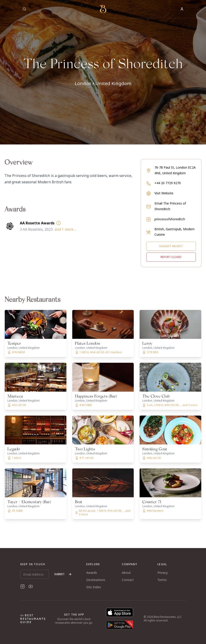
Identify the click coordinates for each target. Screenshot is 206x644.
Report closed (171, 257)
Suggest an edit (171, 246)
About (126, 573)
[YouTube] (31, 586)
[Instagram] (23, 586)
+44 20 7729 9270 (168, 183)
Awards (92, 573)
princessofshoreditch (170, 219)
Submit (63, 574)
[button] (103, 72)
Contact (128, 580)
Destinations (96, 580)
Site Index (94, 587)
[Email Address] (35, 574)
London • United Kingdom (103, 83)
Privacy (163, 573)
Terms (162, 580)
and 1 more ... (65, 229)
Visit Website (164, 193)
